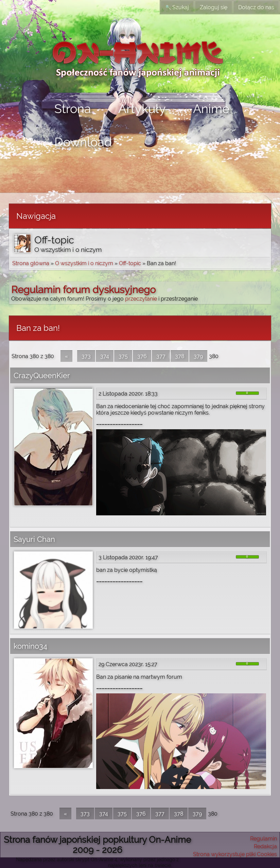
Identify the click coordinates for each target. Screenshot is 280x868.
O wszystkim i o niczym (84, 263)
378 (180, 356)
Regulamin (264, 839)
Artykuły (142, 109)
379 (198, 356)
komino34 (30, 646)
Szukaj (177, 7)
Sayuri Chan (34, 539)
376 (142, 356)
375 (123, 356)
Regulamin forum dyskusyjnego (83, 290)
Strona (73, 109)
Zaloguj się (214, 7)
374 (105, 356)
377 (161, 356)
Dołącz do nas (256, 7)
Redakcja (265, 846)
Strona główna (31, 263)
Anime (211, 109)
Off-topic (130, 263)
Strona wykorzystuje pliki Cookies (235, 854)
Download (83, 142)
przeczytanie (141, 299)
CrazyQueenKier (42, 375)
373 (86, 356)
